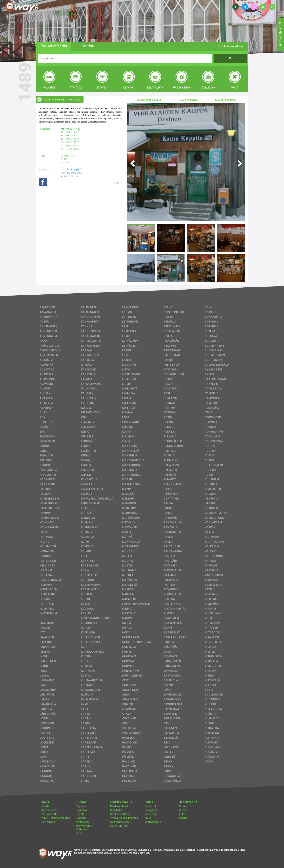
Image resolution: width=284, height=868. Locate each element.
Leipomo (81, 818)
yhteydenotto (280, 34)
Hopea (183, 810)
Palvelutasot (49, 822)
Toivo (225, 100)
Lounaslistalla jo (120, 822)
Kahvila (80, 814)
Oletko (188, 100)
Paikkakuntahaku (120, 806)
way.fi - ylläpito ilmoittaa (56, 818)
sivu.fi (148, 818)
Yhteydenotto (50, 814)
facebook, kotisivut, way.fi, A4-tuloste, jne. (66, 37)
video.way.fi (151, 814)
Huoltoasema (84, 826)
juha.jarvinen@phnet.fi (72, 173)
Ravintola (81, 810)
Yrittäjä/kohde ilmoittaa (124, 818)
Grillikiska (81, 829)
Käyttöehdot (49, 810)
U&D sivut (65, 13)
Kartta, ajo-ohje (119, 826)
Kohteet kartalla (120, 814)
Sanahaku (116, 810)
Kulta (182, 814)
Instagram (151, 810)
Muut (79, 833)
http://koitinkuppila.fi (71, 169)
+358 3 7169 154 (69, 176)
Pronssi (184, 806)
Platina (183, 818)
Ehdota (149, 100)
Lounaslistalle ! (154, 822)
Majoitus (81, 806)
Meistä (45, 806)
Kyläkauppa (83, 822)
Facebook (151, 806)
